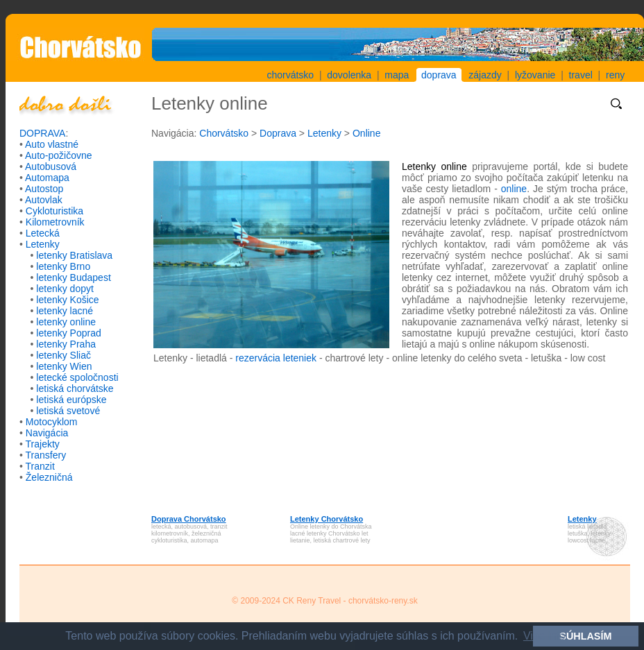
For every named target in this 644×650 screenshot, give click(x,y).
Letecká (43, 233)
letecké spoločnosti (77, 377)
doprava (439, 75)
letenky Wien (64, 366)
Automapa (47, 178)
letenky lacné (65, 311)
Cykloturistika (54, 211)
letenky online (66, 322)
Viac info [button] (544, 636)
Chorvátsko (224, 133)
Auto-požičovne (59, 155)
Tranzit (40, 466)
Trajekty (43, 444)
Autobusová (51, 166)
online (514, 189)
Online (366, 133)
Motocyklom (52, 422)
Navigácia (47, 433)
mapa (397, 75)
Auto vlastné (52, 144)
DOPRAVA (42, 133)
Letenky (43, 244)
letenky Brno (63, 266)
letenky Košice (67, 300)
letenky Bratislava (74, 255)
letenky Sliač (63, 355)
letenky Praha (66, 344)
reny (615, 75)
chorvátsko (290, 75)
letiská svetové (68, 411)
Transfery (46, 455)
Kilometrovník (55, 222)
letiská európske (71, 400)
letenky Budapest (73, 277)
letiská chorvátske (75, 388)
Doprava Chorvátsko (189, 519)
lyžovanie (535, 75)
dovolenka (349, 75)
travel (581, 75)
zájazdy (485, 75)
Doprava (278, 133)
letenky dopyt (65, 289)
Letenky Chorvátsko (327, 519)
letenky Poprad (68, 333)
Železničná (49, 477)
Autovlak (44, 200)
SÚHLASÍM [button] (585, 636)
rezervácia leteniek (276, 358)
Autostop (44, 189)
